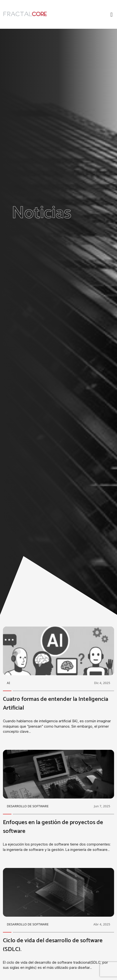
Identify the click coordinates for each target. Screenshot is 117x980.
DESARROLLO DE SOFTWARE (28, 806)
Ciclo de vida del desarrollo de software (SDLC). (53, 945)
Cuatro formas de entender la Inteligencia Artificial (56, 704)
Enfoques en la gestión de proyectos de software (53, 827)
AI (8, 683)
